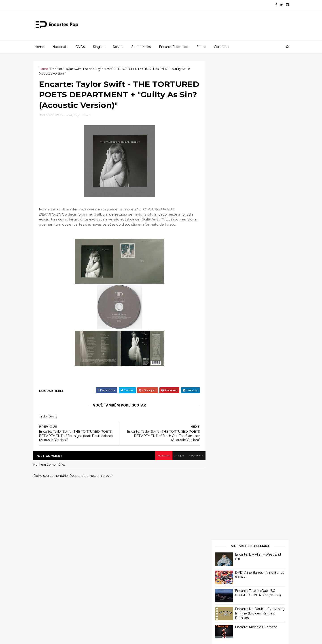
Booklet (58, 69)
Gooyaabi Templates (101, 638)
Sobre (201, 47)
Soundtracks (141, 47)
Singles (99, 47)
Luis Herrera (223, 244)
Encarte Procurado (174, 47)
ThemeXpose (58, 638)
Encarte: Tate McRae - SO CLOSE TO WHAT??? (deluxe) (257, 114)
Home (39, 47)
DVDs (80, 47)
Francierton (223, 188)
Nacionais (60, 47)
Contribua (222, 47)
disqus (177, 456)
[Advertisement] (247, 293)
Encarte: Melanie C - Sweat (255, 148)
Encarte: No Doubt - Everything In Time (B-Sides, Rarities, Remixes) (258, 134)
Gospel (118, 47)
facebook (194, 456)
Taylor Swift (74, 69)
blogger (161, 456)
